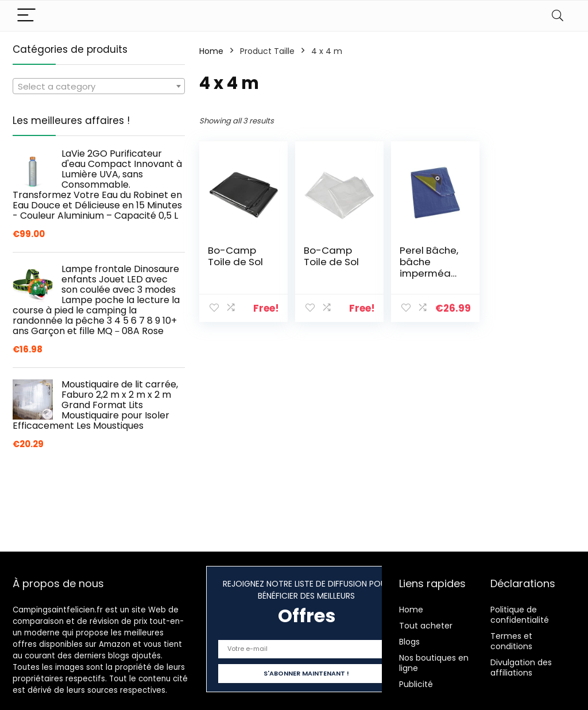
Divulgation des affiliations (521, 668)
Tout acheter (426, 626)
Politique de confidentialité (520, 615)
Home (211, 51)
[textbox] (99, 87)
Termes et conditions (511, 641)
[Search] (558, 16)
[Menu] (26, 16)
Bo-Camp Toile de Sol (235, 256)
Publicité (416, 684)
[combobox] (99, 86)
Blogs (409, 642)
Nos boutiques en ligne (434, 663)
